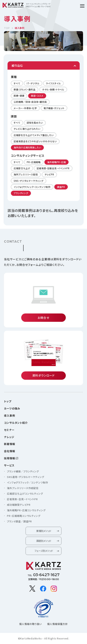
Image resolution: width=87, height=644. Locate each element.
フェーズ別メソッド (44, 551)
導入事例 (10, 416)
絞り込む (17, 65)
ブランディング (21, 193)
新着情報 (10, 444)
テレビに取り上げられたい (27, 129)
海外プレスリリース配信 (26, 174)
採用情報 (10, 458)
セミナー (9, 430)
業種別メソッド (44, 531)
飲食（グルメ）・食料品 (25, 89)
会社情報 (10, 451)
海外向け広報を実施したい (27, 147)
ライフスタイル (53, 83)
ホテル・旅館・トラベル (53, 89)
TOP (7, 28)
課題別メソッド (44, 541)
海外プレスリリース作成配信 (23, 488)
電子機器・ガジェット (54, 108)
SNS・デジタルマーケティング (29, 181)
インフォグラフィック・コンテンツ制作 (32, 187)
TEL (43, 575)
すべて (17, 83)
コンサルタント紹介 (16, 423)
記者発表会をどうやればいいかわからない (35, 141)
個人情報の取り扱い (31, 624)
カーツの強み (12, 408)
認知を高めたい (35, 123)
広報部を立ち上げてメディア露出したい (33, 135)
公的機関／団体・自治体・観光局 (30, 102)
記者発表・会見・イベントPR (22, 499)
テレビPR (49, 174)
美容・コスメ (37, 96)
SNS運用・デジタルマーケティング (26, 477)
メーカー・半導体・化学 (25, 108)
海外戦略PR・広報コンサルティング (26, 510)
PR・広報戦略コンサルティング (24, 516)
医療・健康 (19, 96)
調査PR (61, 187)
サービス (9, 465)
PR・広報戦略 (34, 162)
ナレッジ (9, 437)
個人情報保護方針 (57, 624)
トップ (8, 401)
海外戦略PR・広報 (56, 162)
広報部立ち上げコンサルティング (25, 494)
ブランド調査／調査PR (20, 521)
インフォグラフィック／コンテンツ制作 (28, 483)
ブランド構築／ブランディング (23, 471)
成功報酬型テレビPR (19, 505)
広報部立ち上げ (22, 168)
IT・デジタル (33, 83)
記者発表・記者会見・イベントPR (53, 168)
